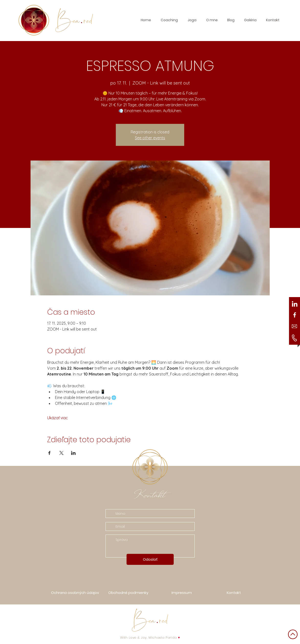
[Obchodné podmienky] (128, 592)
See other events (150, 138)
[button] (250, 20)
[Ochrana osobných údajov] (75, 592)
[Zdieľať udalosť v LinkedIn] (73, 453)
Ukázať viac (58, 418)
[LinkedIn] (295, 304)
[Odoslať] (150, 559)
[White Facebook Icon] (295, 315)
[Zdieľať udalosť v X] (61, 453)
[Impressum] (182, 592)
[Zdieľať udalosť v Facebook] (49, 453)
